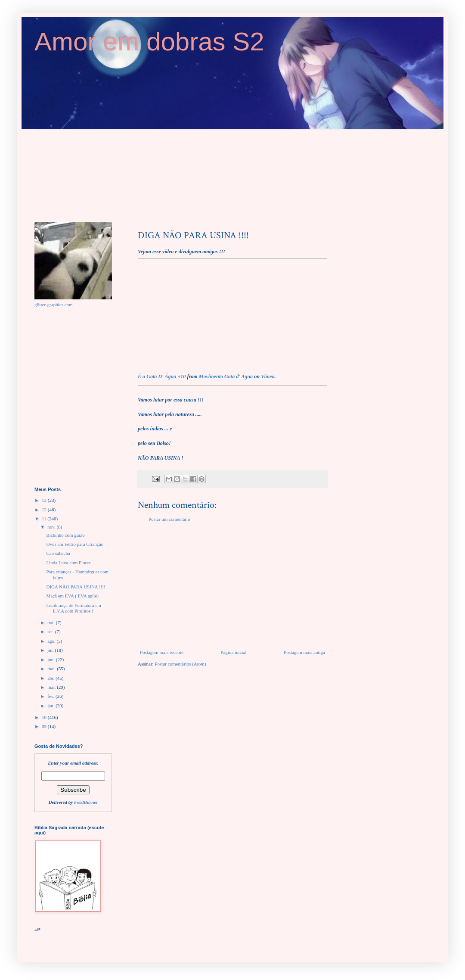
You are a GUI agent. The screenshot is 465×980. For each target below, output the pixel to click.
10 (45, 717)
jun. (52, 660)
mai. (52, 669)
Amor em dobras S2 (149, 42)
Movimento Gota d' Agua (226, 376)
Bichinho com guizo (65, 535)
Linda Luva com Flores (68, 563)
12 (45, 510)
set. (51, 632)
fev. (51, 696)
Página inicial (233, 652)
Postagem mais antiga (304, 652)
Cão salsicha (58, 553)
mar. (52, 687)
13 (45, 500)
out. (52, 622)
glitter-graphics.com (54, 305)
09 (45, 726)
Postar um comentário (169, 519)
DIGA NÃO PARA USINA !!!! (76, 587)
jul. (51, 650)
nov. (52, 527)
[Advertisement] (232, 586)
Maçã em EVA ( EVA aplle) (72, 596)
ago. (52, 641)
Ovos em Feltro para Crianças (74, 544)
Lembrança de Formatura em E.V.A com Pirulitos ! (73, 608)
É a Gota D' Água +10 (162, 376)
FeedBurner (86, 802)
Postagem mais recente (162, 652)
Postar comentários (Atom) (180, 664)
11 (45, 519)
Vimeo (268, 376)
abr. (51, 678)
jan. (51, 706)
